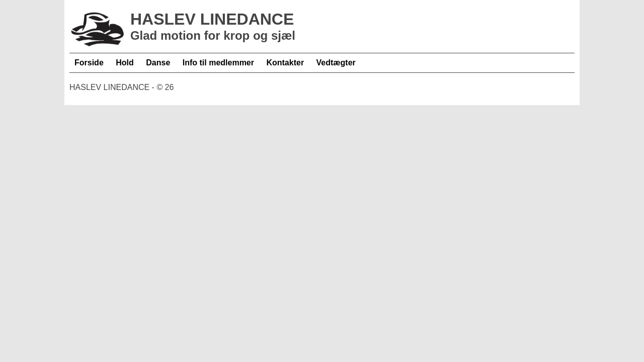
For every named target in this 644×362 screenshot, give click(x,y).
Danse (158, 63)
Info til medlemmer (218, 63)
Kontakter (285, 63)
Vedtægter (336, 63)
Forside (89, 63)
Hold (125, 63)
